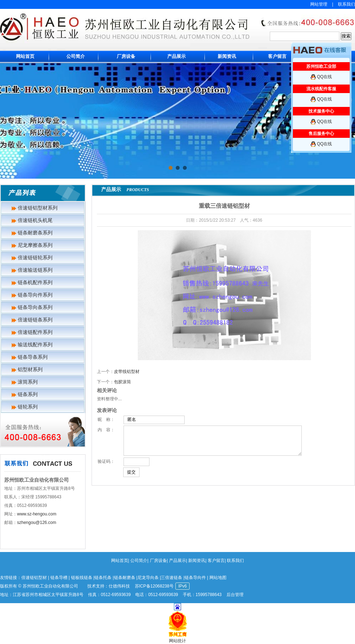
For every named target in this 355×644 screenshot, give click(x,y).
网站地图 (218, 578)
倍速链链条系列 (35, 320)
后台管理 (235, 595)
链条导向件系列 (35, 295)
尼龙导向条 (148, 578)
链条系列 (28, 394)
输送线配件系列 (35, 345)
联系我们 (346, 4)
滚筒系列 (28, 382)
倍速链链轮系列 (35, 258)
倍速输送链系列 (35, 270)
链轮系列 (28, 407)
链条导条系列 (33, 357)
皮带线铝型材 (127, 372)
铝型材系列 (30, 369)
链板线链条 (82, 578)
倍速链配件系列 (35, 332)
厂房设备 (126, 56)
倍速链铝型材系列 (38, 208)
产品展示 (176, 56)
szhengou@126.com (37, 523)
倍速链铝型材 (34, 578)
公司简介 (76, 56)
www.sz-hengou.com (37, 514)
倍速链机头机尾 (35, 220)
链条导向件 (195, 578)
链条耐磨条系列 (35, 233)
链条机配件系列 (35, 282)
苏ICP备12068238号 (154, 586)
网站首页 (25, 56)
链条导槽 (59, 578)
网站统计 (177, 641)
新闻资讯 (227, 56)
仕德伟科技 (119, 586)
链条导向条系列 (35, 307)
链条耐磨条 (125, 578)
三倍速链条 (171, 578)
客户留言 (277, 56)
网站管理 (319, 4)
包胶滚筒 (122, 382)
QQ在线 (325, 77)
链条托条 (103, 578)
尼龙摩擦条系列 (35, 245)
